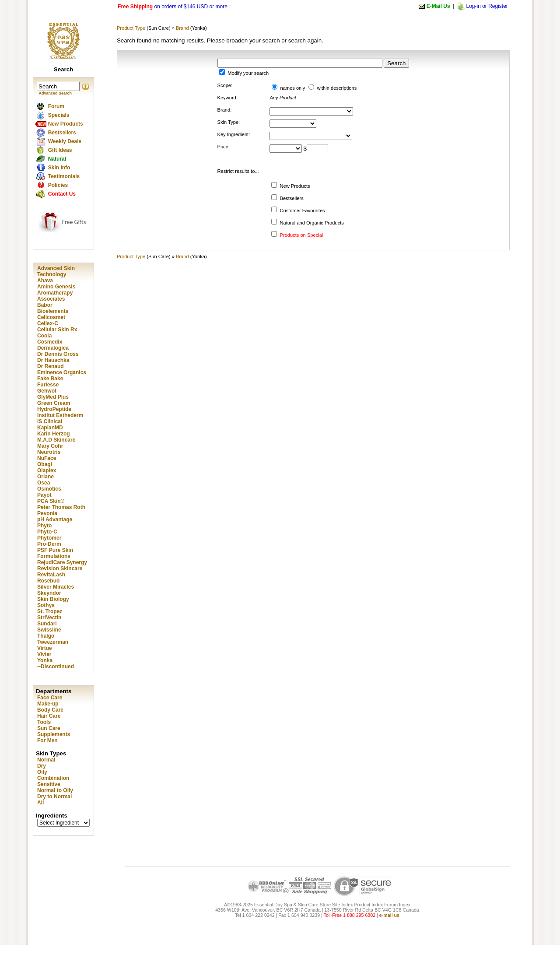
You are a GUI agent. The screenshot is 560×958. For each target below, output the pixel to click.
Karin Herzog (54, 434)
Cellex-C (48, 323)
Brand (182, 28)
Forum (56, 106)
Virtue (45, 648)
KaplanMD (50, 428)
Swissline (49, 630)
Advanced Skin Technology (56, 271)
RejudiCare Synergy (62, 562)
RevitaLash (51, 575)
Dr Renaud (51, 366)
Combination (53, 778)
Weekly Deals (65, 141)
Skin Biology (53, 599)
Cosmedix (50, 342)
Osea (44, 483)
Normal (46, 760)
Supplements (54, 734)
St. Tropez (50, 611)
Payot (44, 495)
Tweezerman (53, 642)
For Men (47, 740)
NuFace (47, 458)
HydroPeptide (54, 409)
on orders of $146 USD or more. (173, 7)
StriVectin (49, 618)
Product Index (368, 905)
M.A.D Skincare (56, 440)
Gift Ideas (60, 150)
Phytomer (49, 538)
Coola (44, 336)
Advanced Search (56, 93)
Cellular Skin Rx (57, 330)
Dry (42, 766)
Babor (45, 305)
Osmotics (49, 489)
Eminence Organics (62, 372)
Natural (57, 159)
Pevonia (47, 513)
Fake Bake (50, 379)
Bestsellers (62, 133)
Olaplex (47, 470)
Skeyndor (49, 593)
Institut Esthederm (60, 415)
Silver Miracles (56, 587)
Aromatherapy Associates (55, 296)
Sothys (46, 605)
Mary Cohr (50, 446)
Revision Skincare (60, 568)
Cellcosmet (51, 317)
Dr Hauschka (53, 360)
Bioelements (53, 311)
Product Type (131, 28)
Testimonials (64, 176)
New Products (66, 124)
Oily (42, 772)
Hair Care (49, 716)
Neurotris (49, 452)
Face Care (50, 698)
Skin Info (59, 168)
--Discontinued (56, 667)
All (40, 803)
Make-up (48, 704)
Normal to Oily (55, 790)
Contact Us (62, 194)
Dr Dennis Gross (58, 354)
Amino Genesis (56, 287)
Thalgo (46, 636)
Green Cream (54, 403)
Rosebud (48, 581)
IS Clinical (50, 421)
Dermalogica (53, 348)
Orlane (45, 477)
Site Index (342, 905)
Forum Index (397, 905)
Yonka (45, 660)
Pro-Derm (49, 544)
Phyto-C (47, 532)
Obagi (45, 464)
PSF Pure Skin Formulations (55, 553)
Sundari (47, 624)
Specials (59, 115)
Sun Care (49, 728)
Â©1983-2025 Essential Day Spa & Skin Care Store (277, 905)
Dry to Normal (54, 797)
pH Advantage (55, 519)
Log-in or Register (487, 6)
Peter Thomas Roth (61, 507)
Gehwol (47, 391)
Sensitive (49, 784)
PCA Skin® (51, 501)
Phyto (44, 526)
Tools (44, 722)
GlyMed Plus (53, 397)
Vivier (44, 654)
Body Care (50, 710)
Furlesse (48, 385)
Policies (58, 185)
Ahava (45, 281)
